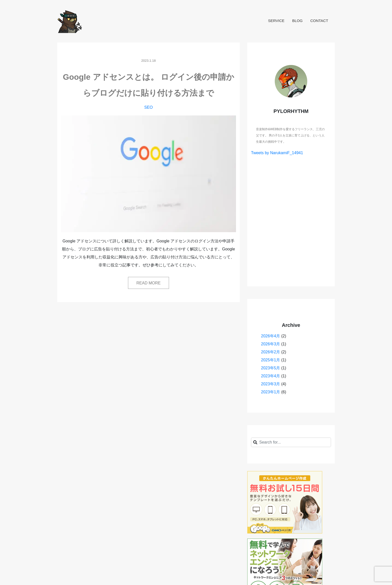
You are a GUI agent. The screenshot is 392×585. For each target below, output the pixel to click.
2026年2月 (271, 352)
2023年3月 (271, 384)
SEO (148, 107)
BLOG (297, 21)
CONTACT (319, 21)
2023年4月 (271, 376)
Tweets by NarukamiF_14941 (277, 153)
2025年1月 (271, 360)
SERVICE (276, 21)
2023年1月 (271, 392)
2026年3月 (271, 344)
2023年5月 (271, 368)
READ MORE (149, 283)
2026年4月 (271, 336)
